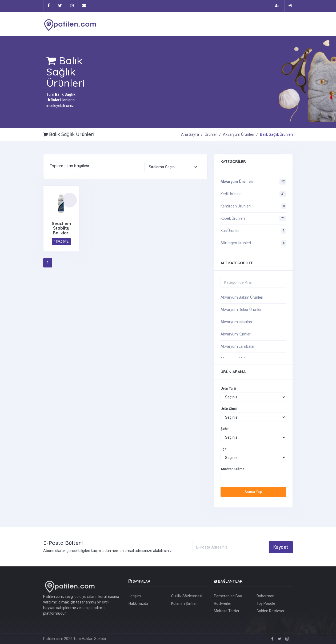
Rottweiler (223, 603)
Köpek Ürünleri (233, 218)
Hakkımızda (138, 603)
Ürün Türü (228, 388)
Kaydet (281, 547)
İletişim (135, 596)
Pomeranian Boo (228, 596)
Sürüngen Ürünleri (236, 243)
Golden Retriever (271, 611)
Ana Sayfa (190, 134)
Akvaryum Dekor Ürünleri (241, 310)
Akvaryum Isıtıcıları (236, 322)
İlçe (224, 449)
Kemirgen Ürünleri (236, 206)
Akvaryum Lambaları (238, 346)
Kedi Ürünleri (231, 194)
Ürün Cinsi (229, 409)
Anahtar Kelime (233, 469)
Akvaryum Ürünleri (239, 134)
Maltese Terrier (227, 611)
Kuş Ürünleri (231, 231)
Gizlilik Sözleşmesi (187, 596)
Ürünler (211, 134)
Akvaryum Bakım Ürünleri (242, 297)
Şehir (225, 429)
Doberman (265, 596)
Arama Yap (253, 492)
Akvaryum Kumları (236, 334)
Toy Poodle (266, 603)
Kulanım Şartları (184, 603)
